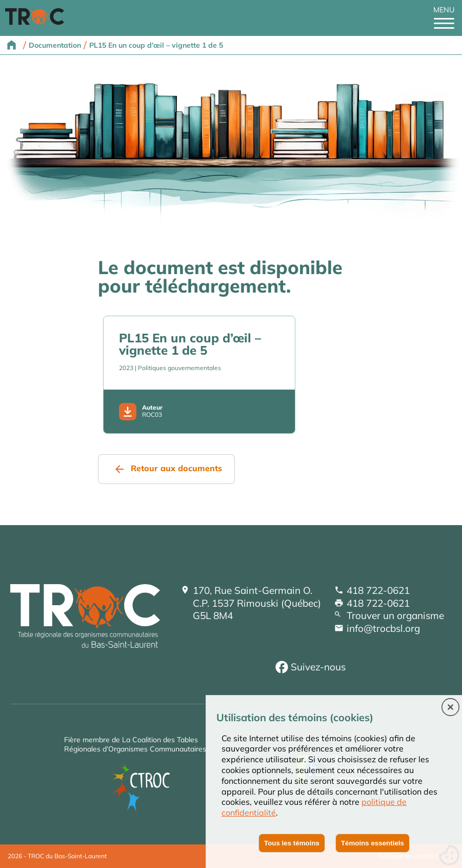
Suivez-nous (318, 667)
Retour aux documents (176, 468)
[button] (450, 708)
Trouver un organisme (395, 615)
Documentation (55, 45)
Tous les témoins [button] (292, 843)
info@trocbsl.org (383, 628)
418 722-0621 (378, 590)
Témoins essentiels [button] (373, 843)
